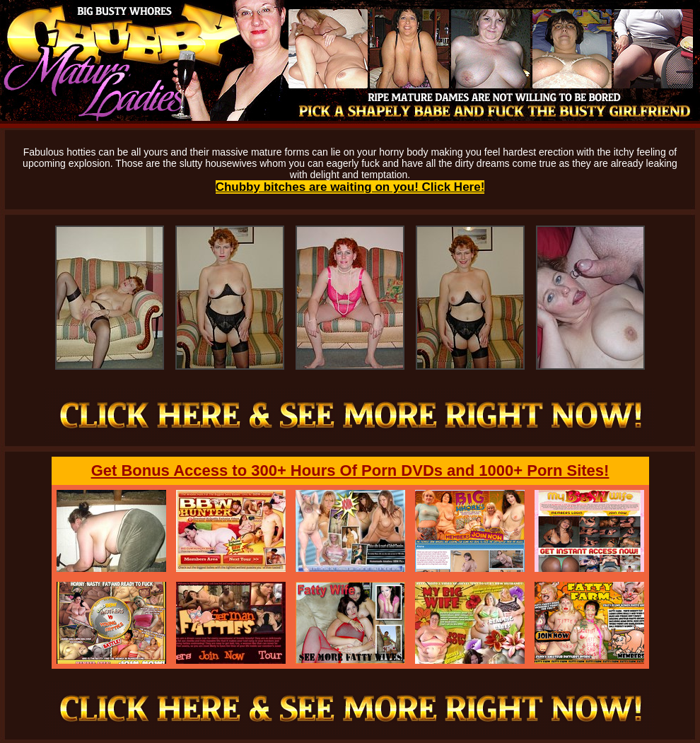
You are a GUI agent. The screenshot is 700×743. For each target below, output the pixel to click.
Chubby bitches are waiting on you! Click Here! (350, 187)
